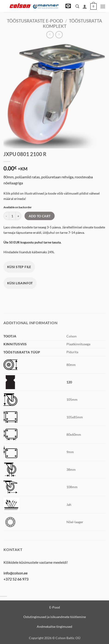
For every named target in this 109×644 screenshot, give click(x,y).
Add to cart (40, 216)
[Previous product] (59, 35)
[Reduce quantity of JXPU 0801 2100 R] (6, 216)
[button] (68, 6)
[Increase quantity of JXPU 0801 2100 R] (19, 216)
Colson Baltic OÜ (68, 638)
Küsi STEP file (19, 267)
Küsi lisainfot (20, 283)
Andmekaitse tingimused (54, 626)
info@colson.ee (16, 573)
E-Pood (55, 607)
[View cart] (93, 6)
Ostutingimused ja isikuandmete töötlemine (55, 617)
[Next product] (50, 35)
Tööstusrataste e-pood (35, 21)
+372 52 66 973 (16, 579)
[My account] (85, 6)
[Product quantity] (12, 216)
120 (69, 382)
